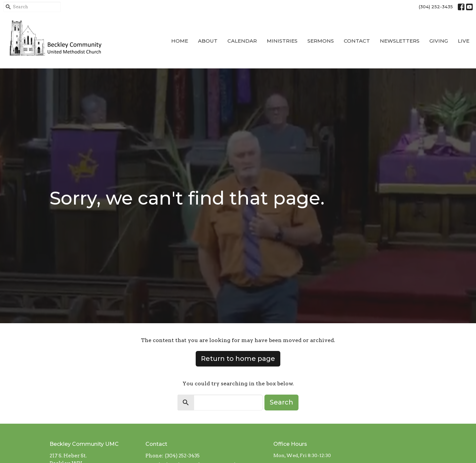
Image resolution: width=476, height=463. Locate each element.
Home (180, 41)
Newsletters (400, 41)
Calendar (242, 41)
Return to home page (238, 359)
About (208, 41)
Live (464, 41)
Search (281, 402)
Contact (357, 41)
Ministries (282, 41)
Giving (439, 41)
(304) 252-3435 (436, 7)
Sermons (321, 41)
